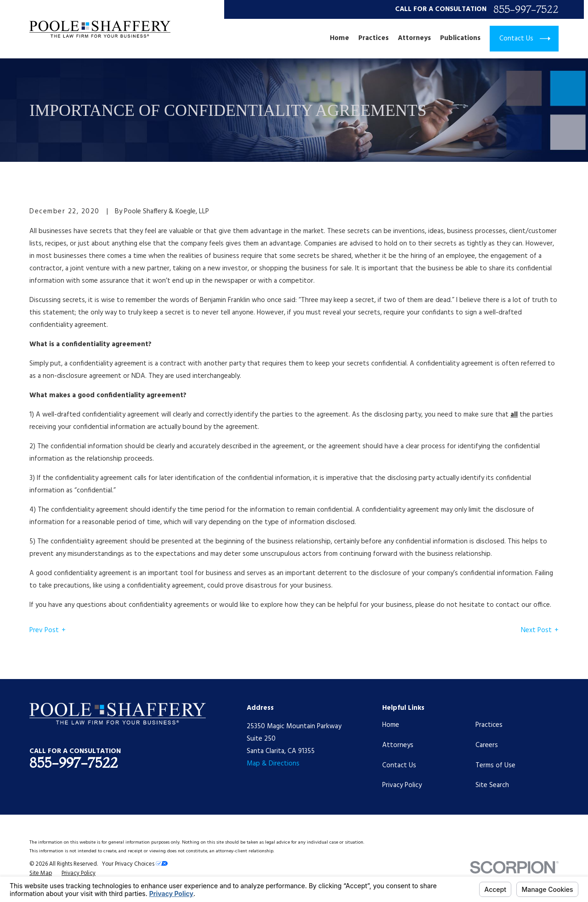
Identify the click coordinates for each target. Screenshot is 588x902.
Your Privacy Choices (135, 864)
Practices (489, 725)
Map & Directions (273, 764)
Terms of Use (495, 765)
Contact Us (399, 765)
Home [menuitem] (339, 38)
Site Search (492, 785)
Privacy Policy (402, 785)
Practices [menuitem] (373, 38)
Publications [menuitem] (460, 38)
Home (391, 725)
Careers (487, 745)
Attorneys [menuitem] (414, 38)
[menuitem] (41, 874)
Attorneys (398, 745)
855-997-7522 (526, 9)
